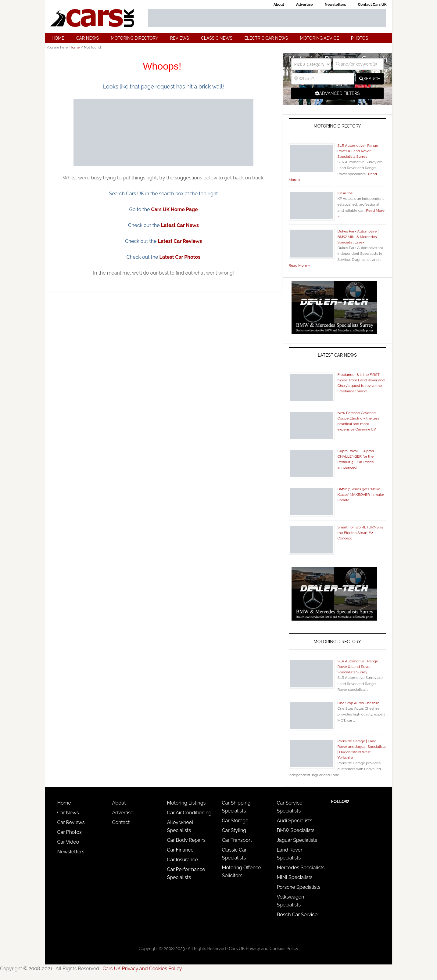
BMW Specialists (296, 830)
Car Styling (234, 830)
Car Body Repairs (186, 840)
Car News (68, 813)
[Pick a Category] (311, 64)
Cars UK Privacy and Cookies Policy (264, 949)
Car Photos (70, 832)
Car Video (68, 842)
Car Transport (237, 840)
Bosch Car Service (297, 915)
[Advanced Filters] (337, 93)
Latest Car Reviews (180, 241)
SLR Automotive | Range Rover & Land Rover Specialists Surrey (358, 151)
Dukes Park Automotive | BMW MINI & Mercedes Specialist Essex (358, 237)
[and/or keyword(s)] (358, 64)
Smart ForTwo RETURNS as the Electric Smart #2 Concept (361, 533)
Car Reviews (71, 822)
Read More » (299, 265)
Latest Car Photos (180, 257)
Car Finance (180, 850)
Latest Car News (180, 225)
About (119, 803)
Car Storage (235, 821)
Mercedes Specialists (301, 868)
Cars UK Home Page (175, 209)
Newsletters (71, 852)
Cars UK (92, 18)
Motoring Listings (186, 803)
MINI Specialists (295, 877)
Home (64, 803)
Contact (121, 822)
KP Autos (345, 193)
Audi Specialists (295, 821)
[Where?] (323, 79)
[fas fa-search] (370, 79)
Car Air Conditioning (189, 813)
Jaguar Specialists (297, 840)
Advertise (123, 813)
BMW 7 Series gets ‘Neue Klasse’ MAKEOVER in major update (361, 495)
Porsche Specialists (299, 887)
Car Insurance (183, 860)
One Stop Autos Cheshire (359, 703)
